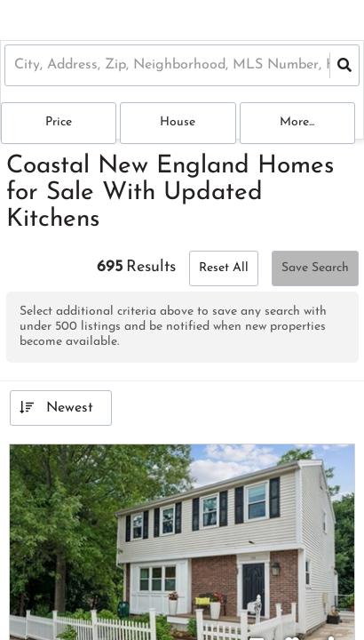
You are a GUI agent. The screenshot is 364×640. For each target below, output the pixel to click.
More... (297, 122)
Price (59, 122)
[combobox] (16, 65)
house (178, 122)
